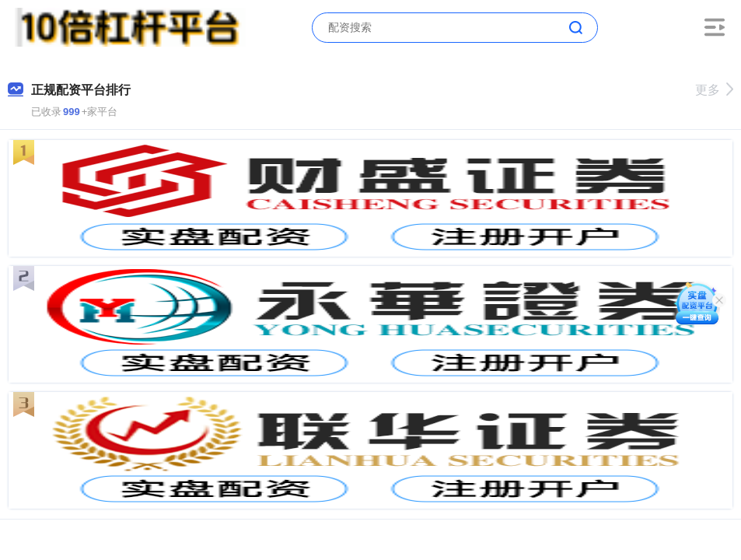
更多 (714, 90)
